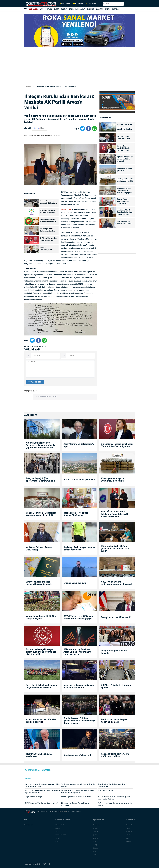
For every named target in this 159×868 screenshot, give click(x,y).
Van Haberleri (29, 825)
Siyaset (58, 828)
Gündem (28, 778)
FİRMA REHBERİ (65, 4)
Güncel (58, 838)
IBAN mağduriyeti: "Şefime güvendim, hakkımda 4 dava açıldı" (115, 548)
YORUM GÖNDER (35, 382)
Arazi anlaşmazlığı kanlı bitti (78, 755)
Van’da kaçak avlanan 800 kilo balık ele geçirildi (41, 721)
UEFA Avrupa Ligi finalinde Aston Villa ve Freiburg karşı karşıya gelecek (77, 652)
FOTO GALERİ (78, 4)
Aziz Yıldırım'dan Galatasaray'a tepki (124, 138)
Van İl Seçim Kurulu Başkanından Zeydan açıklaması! (47, 230)
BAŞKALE (90, 9)
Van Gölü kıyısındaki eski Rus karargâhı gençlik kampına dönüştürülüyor (114, 798)
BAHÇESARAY (80, 9)
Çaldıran (96, 831)
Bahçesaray (97, 825)
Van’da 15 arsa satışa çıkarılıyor (124, 170)
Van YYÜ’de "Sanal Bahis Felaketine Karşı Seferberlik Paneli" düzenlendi (125, 212)
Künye (128, 838)
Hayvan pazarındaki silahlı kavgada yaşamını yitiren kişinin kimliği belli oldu (42, 785)
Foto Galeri (130, 825)
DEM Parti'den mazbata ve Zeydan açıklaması (48, 211)
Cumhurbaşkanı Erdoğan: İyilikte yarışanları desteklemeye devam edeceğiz (79, 721)
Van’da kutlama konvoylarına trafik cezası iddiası (115, 755)
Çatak (95, 835)
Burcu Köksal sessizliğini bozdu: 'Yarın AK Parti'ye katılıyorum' (123, 148)
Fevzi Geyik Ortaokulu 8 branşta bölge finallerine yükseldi (42, 686)
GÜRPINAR (116, 9)
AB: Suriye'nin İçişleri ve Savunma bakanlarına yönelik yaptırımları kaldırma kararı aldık (124, 127)
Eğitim (58, 841)
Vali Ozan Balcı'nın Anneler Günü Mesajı (124, 223)
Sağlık (57, 831)
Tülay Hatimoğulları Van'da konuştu (114, 652)
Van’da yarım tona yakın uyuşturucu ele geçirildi (125, 180)
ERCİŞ (71, 9)
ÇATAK (108, 9)
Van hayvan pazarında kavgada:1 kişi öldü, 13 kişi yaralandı (78, 785)
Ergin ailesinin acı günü (75, 583)
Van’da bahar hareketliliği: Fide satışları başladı (41, 617)
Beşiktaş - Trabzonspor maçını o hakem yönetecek (79, 548)
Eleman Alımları (61, 825)
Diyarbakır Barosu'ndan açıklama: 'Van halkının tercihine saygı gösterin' (48, 221)
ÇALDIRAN (99, 9)
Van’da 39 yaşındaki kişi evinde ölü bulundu (76, 797)
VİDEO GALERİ (91, 4)
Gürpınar (96, 848)
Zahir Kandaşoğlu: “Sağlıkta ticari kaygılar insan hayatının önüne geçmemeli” (78, 792)
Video (128, 828)
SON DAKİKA (34, 9)
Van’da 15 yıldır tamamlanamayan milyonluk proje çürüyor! (115, 804)
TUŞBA (57, 9)
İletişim (129, 841)
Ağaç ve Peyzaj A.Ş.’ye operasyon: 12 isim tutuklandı (125, 159)
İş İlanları (129, 831)
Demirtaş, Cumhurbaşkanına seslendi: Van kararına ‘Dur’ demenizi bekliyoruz (49, 249)
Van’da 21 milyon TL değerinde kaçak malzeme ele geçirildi (124, 191)
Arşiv (128, 835)
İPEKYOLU (49, 9)
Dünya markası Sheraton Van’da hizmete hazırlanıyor (75, 804)
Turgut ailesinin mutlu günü (34, 797)
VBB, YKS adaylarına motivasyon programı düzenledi (117, 583)
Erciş (95, 841)
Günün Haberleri (61, 835)
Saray (95, 851)
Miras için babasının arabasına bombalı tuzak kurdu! (79, 686)
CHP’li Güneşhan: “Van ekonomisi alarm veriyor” (41, 803)
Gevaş (95, 845)
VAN (42, 9)
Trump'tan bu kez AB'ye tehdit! (116, 617)
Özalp (95, 855)
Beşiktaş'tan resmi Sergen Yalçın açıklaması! (114, 721)
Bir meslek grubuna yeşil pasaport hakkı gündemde (39, 583)
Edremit (95, 838)
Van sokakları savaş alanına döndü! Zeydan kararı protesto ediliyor (48, 202)
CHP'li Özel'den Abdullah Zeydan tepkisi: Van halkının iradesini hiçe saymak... (48, 239)
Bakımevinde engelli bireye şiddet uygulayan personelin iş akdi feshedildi (41, 652)
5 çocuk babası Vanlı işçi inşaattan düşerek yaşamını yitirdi (112, 785)
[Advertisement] (13, 40)
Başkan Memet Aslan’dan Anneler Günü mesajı (123, 201)
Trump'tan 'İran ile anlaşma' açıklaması (39, 755)
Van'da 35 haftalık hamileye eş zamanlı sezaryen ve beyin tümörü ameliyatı (42, 792)
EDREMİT (64, 9)
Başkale (96, 828)
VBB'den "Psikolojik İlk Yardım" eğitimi (116, 686)
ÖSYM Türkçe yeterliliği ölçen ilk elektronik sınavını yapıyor (78, 617)
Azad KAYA (64, 811)
